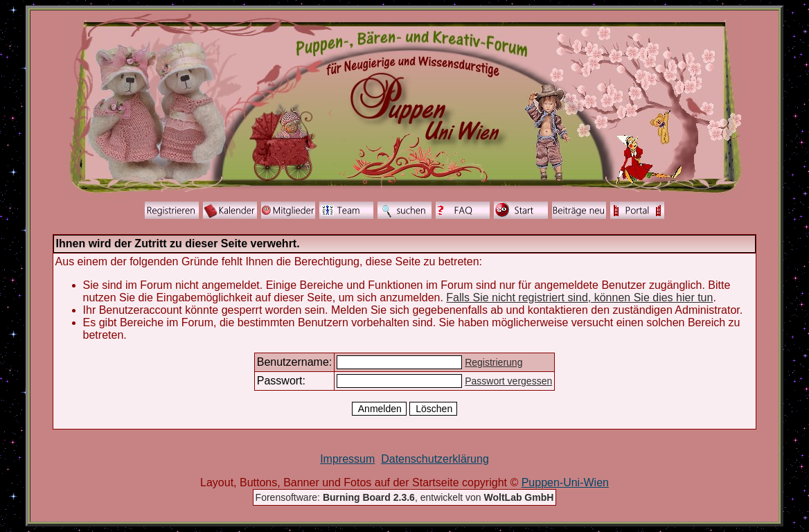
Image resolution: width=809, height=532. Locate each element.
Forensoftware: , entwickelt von (405, 497)
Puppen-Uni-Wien (565, 482)
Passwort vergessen (508, 381)
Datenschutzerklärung (435, 459)
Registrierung (494, 362)
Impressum (347, 459)
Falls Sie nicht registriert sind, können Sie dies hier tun (579, 298)
